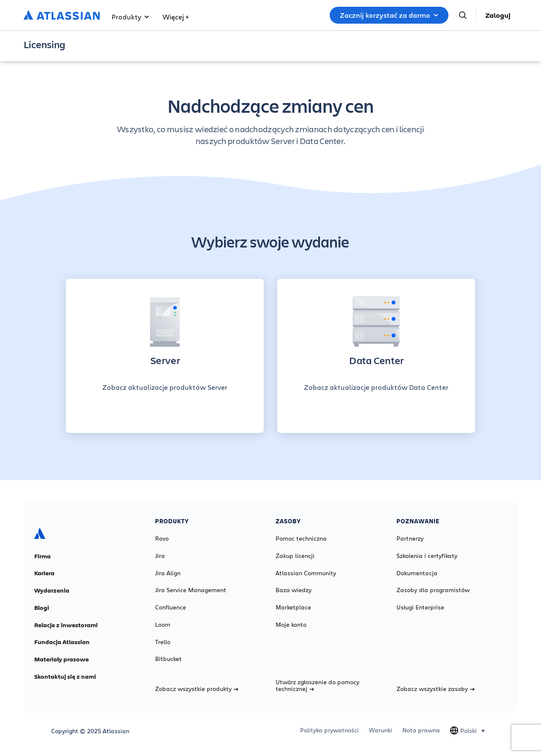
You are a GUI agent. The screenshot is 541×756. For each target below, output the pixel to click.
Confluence (171, 607)
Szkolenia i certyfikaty (427, 556)
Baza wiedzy (294, 590)
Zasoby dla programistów (433, 590)
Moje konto (291, 625)
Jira (160, 556)
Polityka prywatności (329, 730)
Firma (42, 556)
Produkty (130, 17)
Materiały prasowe (61, 659)
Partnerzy (410, 538)
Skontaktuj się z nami (65, 677)
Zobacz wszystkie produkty (197, 689)
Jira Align (168, 573)
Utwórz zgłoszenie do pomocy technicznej (317, 685)
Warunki (381, 730)
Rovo (162, 538)
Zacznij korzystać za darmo (389, 15)
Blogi (42, 608)
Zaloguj (498, 15)
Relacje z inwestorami (66, 625)
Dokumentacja (417, 573)
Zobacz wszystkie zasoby (436, 689)
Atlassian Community (306, 573)
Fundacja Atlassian (62, 642)
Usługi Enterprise (420, 607)
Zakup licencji (295, 556)
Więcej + (176, 17)
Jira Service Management (191, 590)
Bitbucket (168, 659)
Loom (163, 625)
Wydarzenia (52, 590)
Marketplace (293, 607)
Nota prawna (421, 730)
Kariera (44, 573)
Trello (163, 642)
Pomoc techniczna (301, 538)
